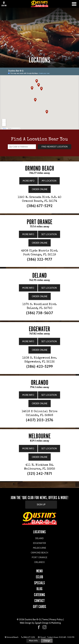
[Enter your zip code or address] (22, 147)
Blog (39, 588)
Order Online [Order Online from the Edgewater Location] (40, 350)
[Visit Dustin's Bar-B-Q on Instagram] (44, 627)
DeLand (39, 538)
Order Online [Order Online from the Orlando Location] (40, 403)
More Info (33, 641)
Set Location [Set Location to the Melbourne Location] (49, 449)
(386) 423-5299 (39, 366)
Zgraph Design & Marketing (48, 623)
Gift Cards (39, 606)
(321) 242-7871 (40, 473)
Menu (39, 571)
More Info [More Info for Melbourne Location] (28, 449)
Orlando (39, 562)
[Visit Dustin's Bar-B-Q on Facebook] (39, 627)
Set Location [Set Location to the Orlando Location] (49, 395)
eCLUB (39, 576)
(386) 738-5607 (39, 313)
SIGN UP (41, 505)
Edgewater (39, 543)
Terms (45, 619)
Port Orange (39, 557)
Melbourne (39, 548)
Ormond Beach (39, 553)
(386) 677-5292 (40, 206)
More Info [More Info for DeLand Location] (28, 288)
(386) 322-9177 (39, 259)
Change (47, 641)
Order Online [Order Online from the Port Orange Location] (40, 243)
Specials (39, 582)
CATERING (39, 594)
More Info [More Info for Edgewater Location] (28, 341)
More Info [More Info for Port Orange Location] (28, 234)
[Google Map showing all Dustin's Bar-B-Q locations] (39, 99)
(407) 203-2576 (39, 420)
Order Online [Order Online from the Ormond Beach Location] (40, 189)
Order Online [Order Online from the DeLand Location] (40, 296)
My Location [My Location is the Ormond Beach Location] (49, 181)
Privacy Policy (56, 619)
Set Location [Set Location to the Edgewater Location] (49, 341)
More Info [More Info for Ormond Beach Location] (29, 181)
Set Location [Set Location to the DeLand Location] (49, 288)
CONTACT (39, 600)
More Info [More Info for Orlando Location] (28, 395)
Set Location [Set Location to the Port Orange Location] (49, 234)
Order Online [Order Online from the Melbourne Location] (40, 457)
